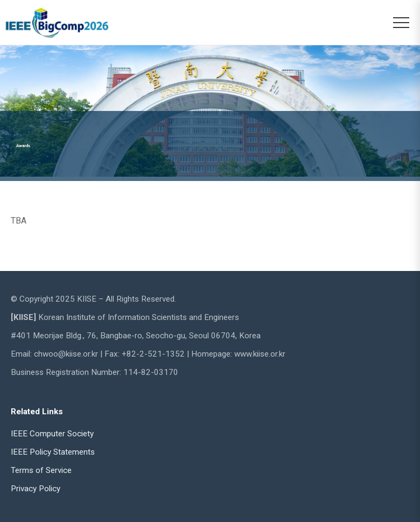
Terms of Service (41, 470)
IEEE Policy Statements (53, 452)
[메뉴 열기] (401, 23)
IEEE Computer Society (52, 434)
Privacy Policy (36, 489)
